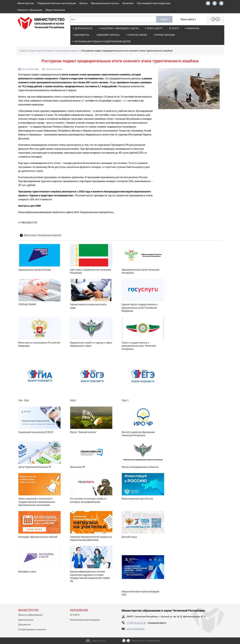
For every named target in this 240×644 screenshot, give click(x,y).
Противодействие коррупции (154, 3)
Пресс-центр (155, 29)
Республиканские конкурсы (85, 620)
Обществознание (55, 10)
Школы (84, 3)
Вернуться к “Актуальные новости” (43, 235)
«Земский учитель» (108, 35)
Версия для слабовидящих (146, 641)
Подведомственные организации (57, 3)
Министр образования (30, 615)
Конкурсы (193, 29)
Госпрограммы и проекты (32, 630)
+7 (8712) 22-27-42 (136, 623)
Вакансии (128, 3)
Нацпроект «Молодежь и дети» (120, 29)
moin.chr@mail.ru (136, 629)
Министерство (26, 3)
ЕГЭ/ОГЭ (174, 29)
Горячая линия (138, 35)
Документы (82, 35)
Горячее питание (164, 35)
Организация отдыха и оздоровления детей (103, 42)
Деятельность (84, 29)
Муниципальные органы (105, 3)
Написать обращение (30, 10)
